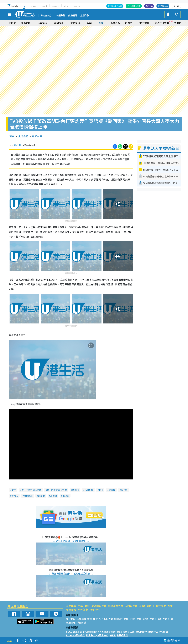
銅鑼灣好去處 (116, 606)
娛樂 (89, 23)
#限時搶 (164, 632)
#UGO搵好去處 (74, 632)
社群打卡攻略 (135, 6)
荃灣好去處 (145, 606)
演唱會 (12, 23)
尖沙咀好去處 (99, 606)
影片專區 (115, 23)
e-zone (77, 6)
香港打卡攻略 (162, 23)
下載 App (164, 6)
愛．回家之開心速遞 (31, 490)
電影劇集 (37, 136)
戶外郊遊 (83, 610)
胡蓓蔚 (54, 496)
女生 (14, 490)
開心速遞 (28, 496)
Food (44, 6)
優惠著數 (26, 23)
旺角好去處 (160, 606)
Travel (34, 6)
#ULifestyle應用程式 (147, 632)
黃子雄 (124, 490)
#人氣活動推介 (91, 632)
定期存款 (85, 16)
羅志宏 (17, 145)
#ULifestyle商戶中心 (97, 635)
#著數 (113, 635)
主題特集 (179, 23)
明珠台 (76, 490)
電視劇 (66, 496)
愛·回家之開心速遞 (57, 490)
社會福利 (95, 610)
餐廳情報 (71, 610)
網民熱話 (71, 619)
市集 (80, 606)
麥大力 (15, 496)
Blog (66, 6)
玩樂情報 (42, 23)
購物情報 (59, 23)
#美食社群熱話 (108, 632)
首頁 (12, 136)
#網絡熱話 (122, 635)
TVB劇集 (89, 490)
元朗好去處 (131, 606)
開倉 (87, 606)
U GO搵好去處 (116, 6)
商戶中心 (149, 6)
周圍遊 (129, 23)
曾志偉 (112, 490)
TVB (101, 490)
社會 (101, 23)
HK (24, 6)
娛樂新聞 (73, 16)
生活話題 (23, 136)
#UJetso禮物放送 (75, 635)
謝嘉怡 (41, 496)
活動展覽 (71, 606)
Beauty (56, 6)
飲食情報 (75, 23)
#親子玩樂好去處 (126, 632)
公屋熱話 (61, 16)
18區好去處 (143, 23)
